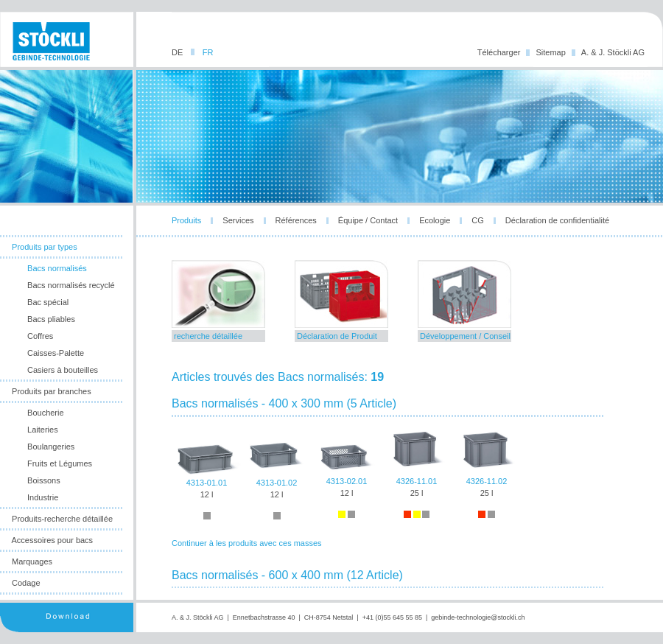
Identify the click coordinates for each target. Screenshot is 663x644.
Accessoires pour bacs (52, 540)
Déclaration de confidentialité (557, 220)
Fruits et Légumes (60, 463)
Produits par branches (52, 391)
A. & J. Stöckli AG (613, 52)
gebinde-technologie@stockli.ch (478, 617)
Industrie (43, 497)
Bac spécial (48, 302)
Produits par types (45, 247)
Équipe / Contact (368, 220)
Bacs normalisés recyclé (71, 285)
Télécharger (499, 52)
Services (238, 220)
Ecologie (435, 220)
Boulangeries (51, 447)
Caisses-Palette (56, 353)
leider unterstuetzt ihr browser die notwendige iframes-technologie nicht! (400, 424)
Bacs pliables (51, 319)
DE (178, 52)
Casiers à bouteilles (63, 370)
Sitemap (550, 52)
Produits (186, 220)
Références (296, 220)
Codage (26, 583)
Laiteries (43, 430)
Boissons (44, 480)
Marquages (32, 561)
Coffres (40, 336)
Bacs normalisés (57, 268)
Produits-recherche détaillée (62, 519)
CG (478, 220)
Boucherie (46, 413)
